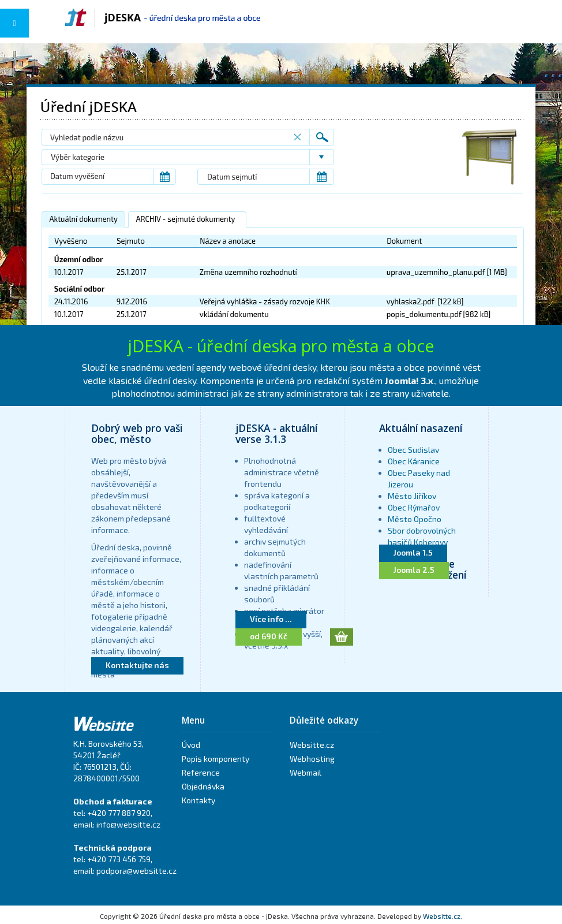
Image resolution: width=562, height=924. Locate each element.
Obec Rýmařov (414, 507)
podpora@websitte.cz (136, 871)
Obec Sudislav (413, 450)
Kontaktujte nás (137, 665)
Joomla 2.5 (414, 570)
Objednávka (203, 786)
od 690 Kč (269, 636)
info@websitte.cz (128, 824)
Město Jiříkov (412, 496)
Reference (201, 772)
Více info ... (271, 619)
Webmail (306, 772)
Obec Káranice (414, 461)
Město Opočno (415, 519)
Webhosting (312, 759)
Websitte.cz (312, 745)
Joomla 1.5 (413, 552)
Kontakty (198, 800)
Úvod (191, 745)
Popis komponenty (216, 759)
